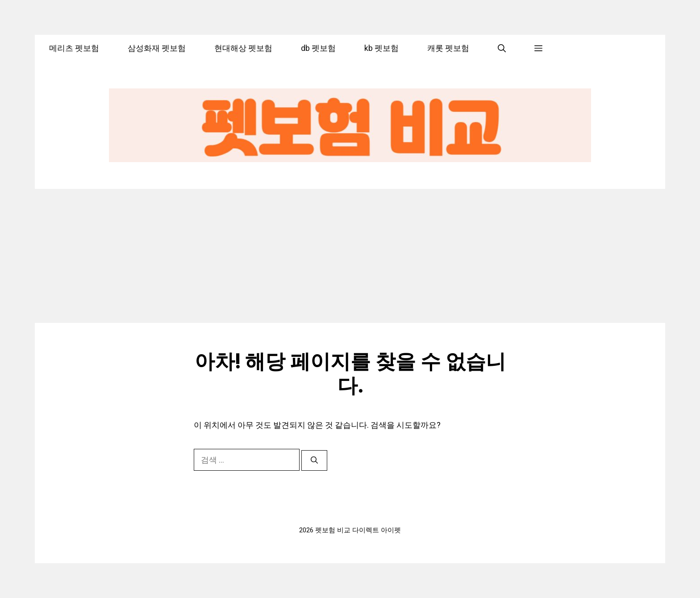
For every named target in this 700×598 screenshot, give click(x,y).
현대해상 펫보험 (243, 48)
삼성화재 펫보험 (157, 48)
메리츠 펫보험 (74, 48)
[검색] (314, 460)
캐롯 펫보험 (448, 48)
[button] (502, 48)
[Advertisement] (350, 256)
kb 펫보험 (381, 48)
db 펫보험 (318, 48)
